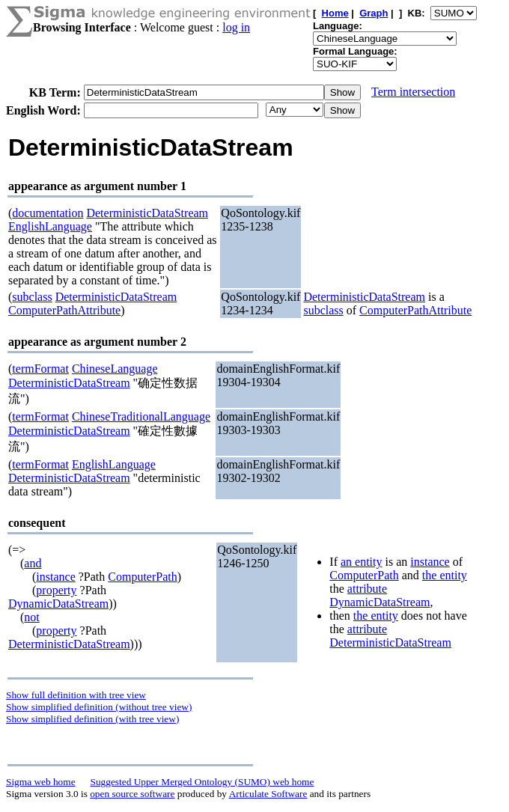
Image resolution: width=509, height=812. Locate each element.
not (31, 617)
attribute (367, 589)
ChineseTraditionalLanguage (141, 416)
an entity (362, 562)
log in (236, 27)
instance (55, 577)
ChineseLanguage (115, 369)
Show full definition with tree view (76, 695)
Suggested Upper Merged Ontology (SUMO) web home (202, 782)
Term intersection (413, 92)
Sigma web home (41, 782)
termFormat (40, 369)
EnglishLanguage (50, 226)
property (56, 590)
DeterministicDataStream (147, 213)
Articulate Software (268, 794)
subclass (32, 297)
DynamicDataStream (58, 604)
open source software (132, 794)
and (33, 563)
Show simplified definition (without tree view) (99, 707)
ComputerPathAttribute (64, 310)
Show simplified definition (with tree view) (92, 719)
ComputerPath (142, 577)
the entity (445, 575)
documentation (48, 213)
